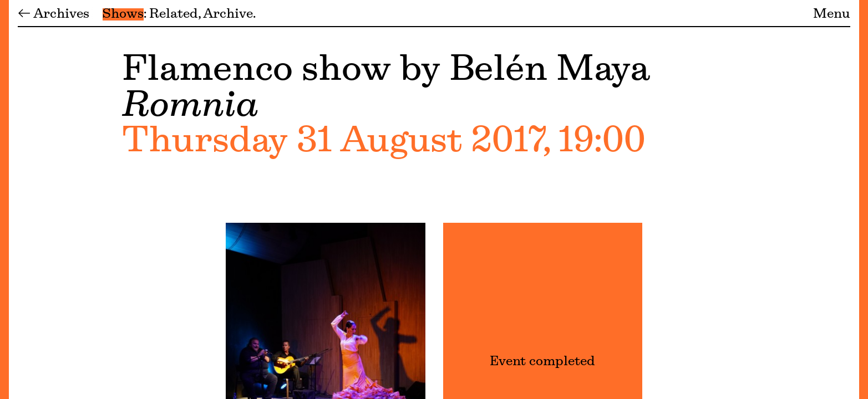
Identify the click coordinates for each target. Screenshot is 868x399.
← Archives (54, 14)
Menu (832, 14)
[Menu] (4, 199)
